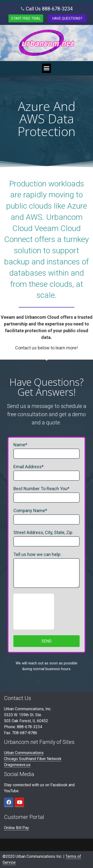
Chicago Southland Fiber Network (33, 759)
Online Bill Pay (16, 828)
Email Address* (29, 467)
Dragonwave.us (17, 765)
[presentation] (34, 612)
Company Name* (30, 511)
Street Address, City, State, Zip (43, 533)
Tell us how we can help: (37, 555)
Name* (20, 445)
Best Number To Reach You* (41, 489)
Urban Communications (24, 753)
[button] (47, 68)
